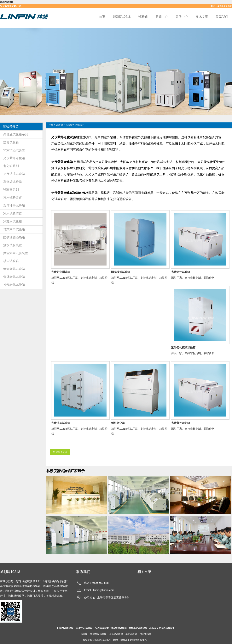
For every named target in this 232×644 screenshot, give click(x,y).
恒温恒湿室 (146, 634)
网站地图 (135, 640)
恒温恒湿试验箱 (98, 634)
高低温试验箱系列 (16, 134)
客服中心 (182, 17)
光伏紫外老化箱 (14, 158)
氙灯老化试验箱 (14, 269)
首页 (102, 17)
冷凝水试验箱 (13, 221)
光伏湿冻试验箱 (14, 174)
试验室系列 (11, 190)
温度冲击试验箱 (14, 206)
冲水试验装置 (13, 213)
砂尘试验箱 (11, 261)
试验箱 (143, 17)
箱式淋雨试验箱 (14, 229)
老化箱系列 (11, 166)
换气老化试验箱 (14, 285)
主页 (51, 125)
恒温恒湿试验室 (14, 150)
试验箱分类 (11, 126)
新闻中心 (162, 17)
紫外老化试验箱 (14, 277)
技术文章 (202, 17)
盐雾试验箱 (11, 142)
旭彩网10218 (7, 2)
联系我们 (222, 17)
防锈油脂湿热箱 (14, 237)
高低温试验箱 (13, 182)
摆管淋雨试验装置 (16, 253)
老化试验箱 (131, 634)
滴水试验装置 (13, 245)
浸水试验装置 (13, 198)
